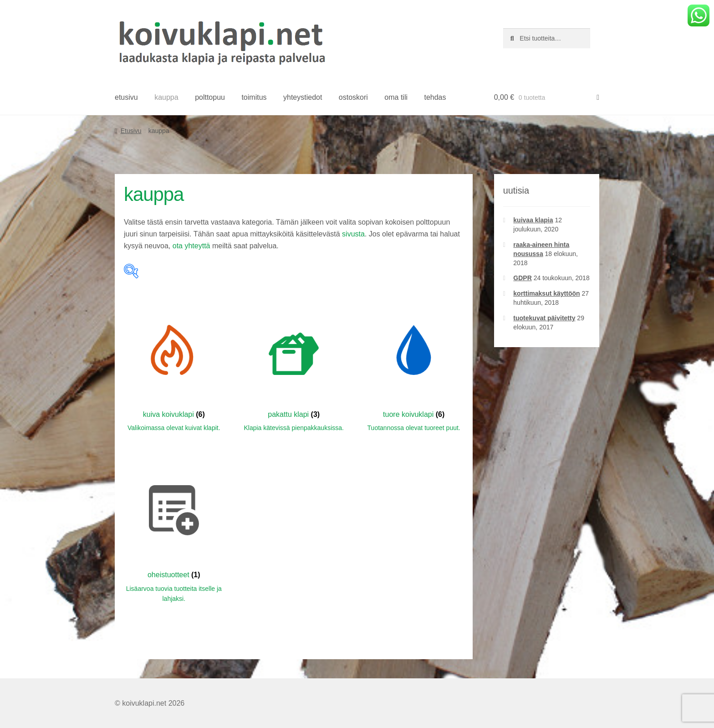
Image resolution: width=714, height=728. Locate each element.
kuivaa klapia (533, 220)
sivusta (353, 234)
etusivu (126, 97)
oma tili (396, 97)
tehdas (435, 97)
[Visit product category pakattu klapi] (294, 367)
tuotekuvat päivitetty (544, 318)
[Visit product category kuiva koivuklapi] (174, 367)
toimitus (254, 97)
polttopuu (210, 97)
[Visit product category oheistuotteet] (174, 532)
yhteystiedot (303, 97)
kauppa (166, 97)
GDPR (522, 278)
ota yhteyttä (191, 246)
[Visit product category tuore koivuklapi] (414, 367)
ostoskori (353, 97)
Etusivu (131, 131)
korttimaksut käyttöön (546, 293)
